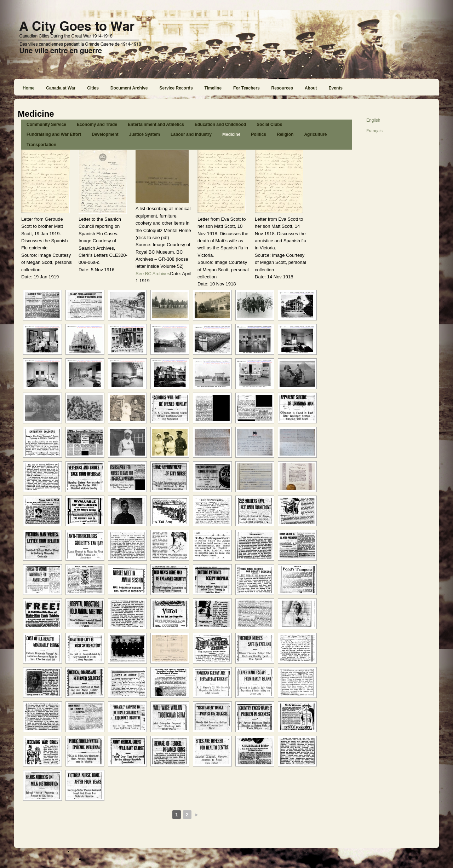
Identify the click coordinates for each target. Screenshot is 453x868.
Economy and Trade (97, 125)
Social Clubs (269, 125)
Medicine (231, 134)
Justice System (145, 134)
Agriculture (315, 134)
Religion (285, 134)
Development (105, 134)
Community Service (46, 125)
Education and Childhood (220, 125)
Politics (259, 134)
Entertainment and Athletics (156, 125)
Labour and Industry (191, 134)
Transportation (41, 145)
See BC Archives (153, 274)
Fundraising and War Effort (54, 134)
